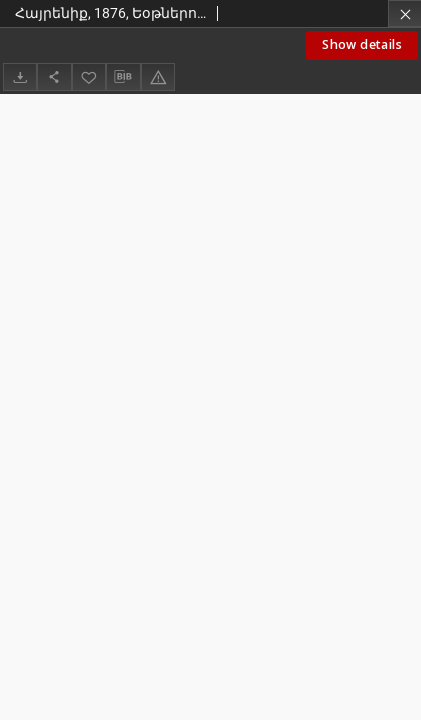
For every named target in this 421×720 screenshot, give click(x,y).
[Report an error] (158, 76)
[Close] (404, 13)
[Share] (54, 76)
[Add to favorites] (89, 76)
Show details (362, 44)
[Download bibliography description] (123, 77)
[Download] (20, 76)
